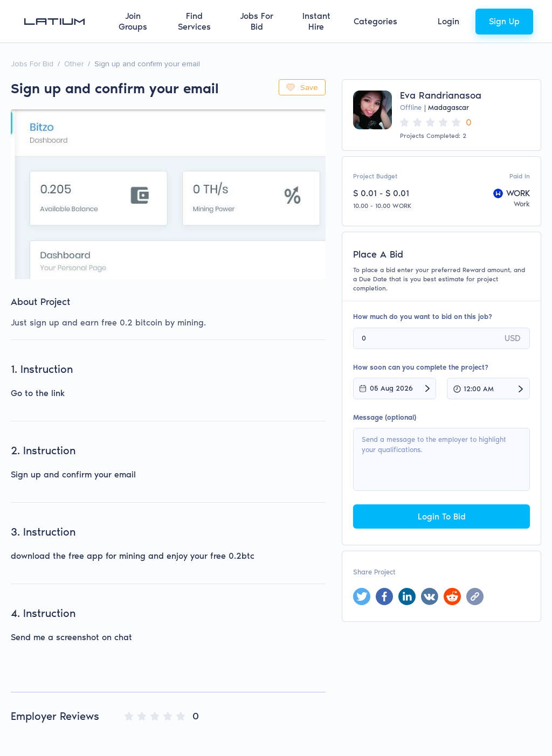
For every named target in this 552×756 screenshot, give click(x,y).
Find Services (194, 21)
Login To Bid (442, 516)
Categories (375, 21)
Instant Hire (316, 21)
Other (74, 64)
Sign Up (504, 21)
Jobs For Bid (257, 21)
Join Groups (133, 21)
